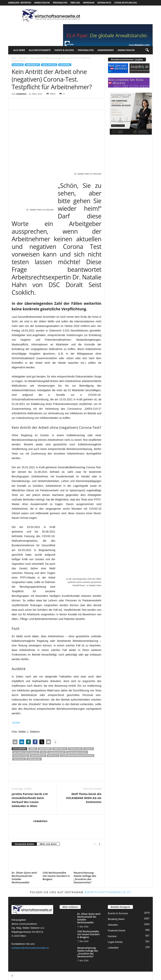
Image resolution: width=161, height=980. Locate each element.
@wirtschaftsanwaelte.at (108, 892)
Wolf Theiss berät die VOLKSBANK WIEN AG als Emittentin (84, 798)
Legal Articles (49, 65)
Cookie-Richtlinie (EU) (126, 3)
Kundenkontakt (56, 752)
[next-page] (99, 844)
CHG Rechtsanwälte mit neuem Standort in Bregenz (56, 876)
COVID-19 (89, 749)
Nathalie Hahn (21, 756)
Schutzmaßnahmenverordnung (77, 756)
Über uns (75, 3)
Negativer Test (38, 756)
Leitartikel (65, 65)
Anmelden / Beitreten (20, 3)
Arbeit (33, 749)
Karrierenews (106, 50)
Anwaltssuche (42, 3)
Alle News (19, 50)
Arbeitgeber (45, 749)
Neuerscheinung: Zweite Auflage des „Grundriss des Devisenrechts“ (85, 877)
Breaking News (116, 919)
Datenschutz (104, 3)
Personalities (60, 3)
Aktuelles (23, 58)
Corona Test (75, 749)
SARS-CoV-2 (53, 756)
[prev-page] (95, 844)
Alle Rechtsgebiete (40, 50)
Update (16, 723)
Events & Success (64, 50)
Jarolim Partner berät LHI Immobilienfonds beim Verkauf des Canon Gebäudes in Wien (30, 800)
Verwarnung (34, 759)
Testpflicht (19, 759)
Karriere (112, 936)
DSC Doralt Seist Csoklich (26, 752)
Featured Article (117, 931)
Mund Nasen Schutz (77, 752)
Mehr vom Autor (48, 844)
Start (14, 58)
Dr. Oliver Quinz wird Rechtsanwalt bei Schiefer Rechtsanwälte (24, 877)
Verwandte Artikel (24, 844)
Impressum (89, 3)
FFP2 (43, 752)
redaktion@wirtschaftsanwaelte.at (30, 948)
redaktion (21, 94)
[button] (147, 50)
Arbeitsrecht (32, 65)
